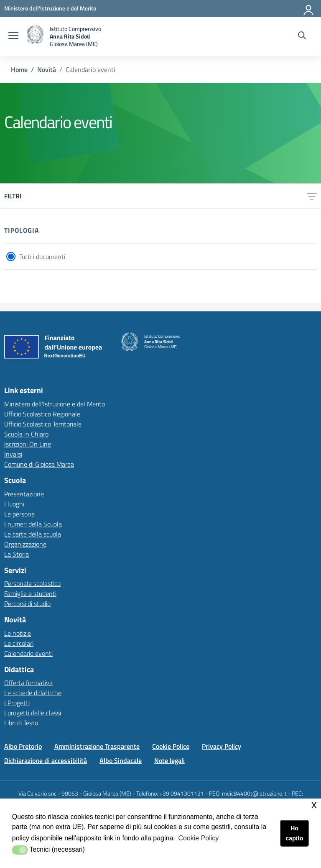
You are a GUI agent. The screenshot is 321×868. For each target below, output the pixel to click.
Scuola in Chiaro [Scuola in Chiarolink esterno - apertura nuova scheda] (26, 434)
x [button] (314, 805)
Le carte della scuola (33, 534)
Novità (47, 69)
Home (19, 69)
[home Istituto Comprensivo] (64, 36)
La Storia (17, 554)
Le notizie (18, 633)
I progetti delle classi (33, 713)
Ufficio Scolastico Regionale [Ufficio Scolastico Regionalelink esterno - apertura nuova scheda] (42, 414)
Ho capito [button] (294, 833)
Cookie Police (171, 746)
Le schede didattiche (33, 693)
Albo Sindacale (121, 760)
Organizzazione (25, 544)
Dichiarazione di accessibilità (46, 760)
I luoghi (14, 504)
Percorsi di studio (27, 603)
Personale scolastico (32, 583)
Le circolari (19, 643)
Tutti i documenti (42, 257)
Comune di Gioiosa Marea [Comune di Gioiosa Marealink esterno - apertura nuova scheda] (39, 464)
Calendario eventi (28, 653)
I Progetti (17, 703)
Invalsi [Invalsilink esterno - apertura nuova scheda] (13, 454)
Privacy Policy (222, 746)
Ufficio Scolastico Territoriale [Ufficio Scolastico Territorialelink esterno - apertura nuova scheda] (43, 424)
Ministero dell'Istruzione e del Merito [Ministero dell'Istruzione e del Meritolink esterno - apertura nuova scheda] (55, 404)
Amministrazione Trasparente (97, 746)
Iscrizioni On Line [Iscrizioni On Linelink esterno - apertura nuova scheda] (28, 444)
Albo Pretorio (23, 746)
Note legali (169, 760)
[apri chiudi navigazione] (13, 36)
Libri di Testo (21, 723)
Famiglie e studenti (30, 593)
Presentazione (24, 494)
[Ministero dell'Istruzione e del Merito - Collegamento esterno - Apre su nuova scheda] (50, 8)
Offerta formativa (28, 683)
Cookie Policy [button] (198, 838)
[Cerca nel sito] (302, 36)
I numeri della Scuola (33, 524)
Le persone (19, 514)
